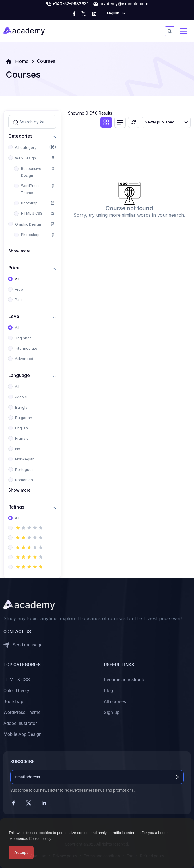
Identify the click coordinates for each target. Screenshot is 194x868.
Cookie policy (40, 839)
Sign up (112, 712)
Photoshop (30, 235)
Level (14, 316)
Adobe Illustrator (20, 723)
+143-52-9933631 (67, 4)
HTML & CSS (32, 213)
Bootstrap (29, 203)
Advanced (24, 359)
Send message (23, 645)
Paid (19, 300)
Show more (20, 251)
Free (19, 289)
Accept (21, 852)
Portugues (24, 469)
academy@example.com (121, 4)
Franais (22, 438)
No (18, 449)
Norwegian (25, 459)
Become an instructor (125, 680)
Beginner (23, 338)
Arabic (21, 397)
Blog (108, 691)
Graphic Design (28, 224)
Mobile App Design (23, 734)
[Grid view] (106, 122)
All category (26, 147)
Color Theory (16, 691)
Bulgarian (24, 418)
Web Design (26, 158)
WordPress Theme (30, 189)
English (22, 428)
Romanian (24, 480)
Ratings (16, 507)
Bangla (21, 407)
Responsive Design (31, 172)
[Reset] (134, 122)
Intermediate (26, 348)
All (17, 279)
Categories (20, 136)
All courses (115, 702)
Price (14, 268)
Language (19, 375)
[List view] (120, 122)
